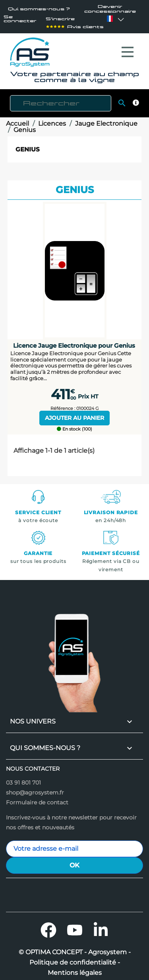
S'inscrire (60, 19)
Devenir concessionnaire (110, 9)
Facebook (48, 926)
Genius (28, 145)
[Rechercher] (61, 99)
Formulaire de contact (37, 798)
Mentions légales (75, 969)
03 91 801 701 (23, 779)
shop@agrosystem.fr (35, 789)
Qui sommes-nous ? (39, 9)
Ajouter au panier (74, 414)
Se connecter (20, 19)
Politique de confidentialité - (75, 959)
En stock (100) (74, 425)
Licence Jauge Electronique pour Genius (74, 342)
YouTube (75, 926)
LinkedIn (101, 926)
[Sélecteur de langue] (110, 19)
